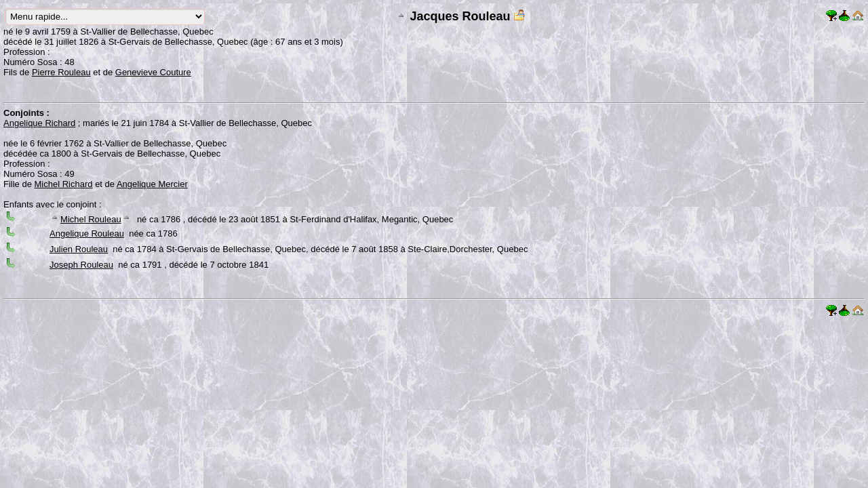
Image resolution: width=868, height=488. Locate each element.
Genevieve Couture (153, 72)
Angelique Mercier (152, 184)
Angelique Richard (39, 123)
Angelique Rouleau (87, 233)
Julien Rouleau (79, 249)
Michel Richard (64, 184)
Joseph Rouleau (81, 265)
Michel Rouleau (91, 219)
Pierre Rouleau (61, 72)
